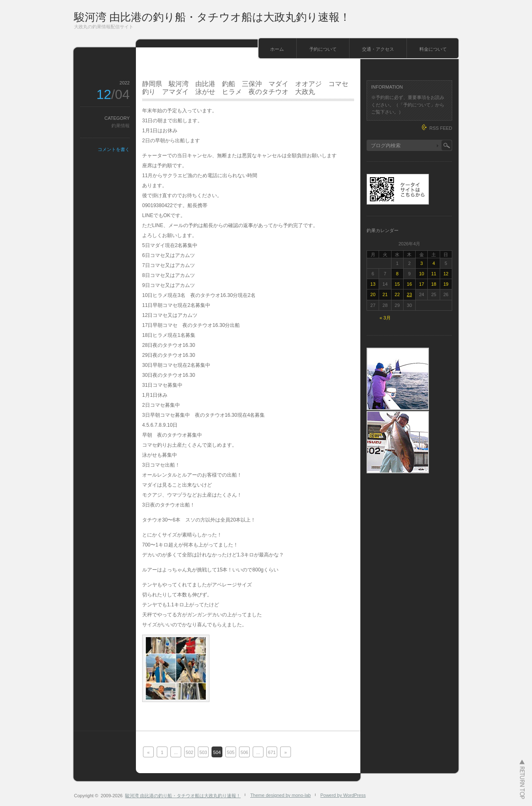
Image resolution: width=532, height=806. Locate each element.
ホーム (277, 49)
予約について (323, 49)
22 (397, 294)
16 (409, 284)
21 (385, 294)
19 (446, 284)
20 (373, 294)
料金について (433, 49)
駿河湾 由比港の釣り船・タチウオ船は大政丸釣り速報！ (212, 17)
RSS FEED (441, 128)
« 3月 (385, 318)
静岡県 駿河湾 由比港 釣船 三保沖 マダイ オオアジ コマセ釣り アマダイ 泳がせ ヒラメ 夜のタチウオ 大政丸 (245, 88)
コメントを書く (114, 149)
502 (190, 752)
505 (231, 752)
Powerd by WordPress (343, 795)
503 (203, 752)
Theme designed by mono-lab (281, 795)
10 (421, 274)
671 (272, 752)
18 (433, 284)
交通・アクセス (378, 49)
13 (373, 284)
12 (446, 274)
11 (433, 274)
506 (244, 752)
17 (421, 284)
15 (397, 284)
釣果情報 (121, 126)
